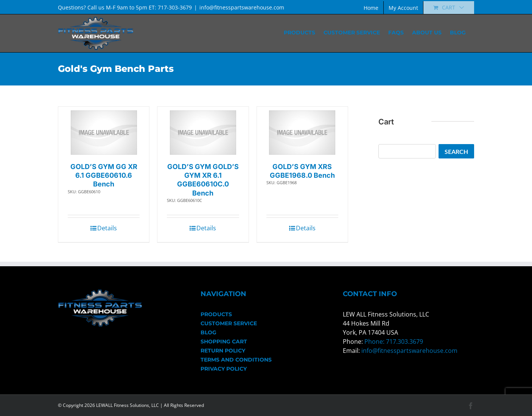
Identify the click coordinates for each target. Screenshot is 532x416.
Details (107, 228)
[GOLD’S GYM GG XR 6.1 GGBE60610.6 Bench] (104, 133)
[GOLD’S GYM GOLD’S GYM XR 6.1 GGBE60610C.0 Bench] (203, 133)
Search (456, 151)
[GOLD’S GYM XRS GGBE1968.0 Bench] (302, 133)
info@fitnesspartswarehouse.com (242, 7)
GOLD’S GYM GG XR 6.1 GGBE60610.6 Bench (104, 175)
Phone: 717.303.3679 (394, 341)
